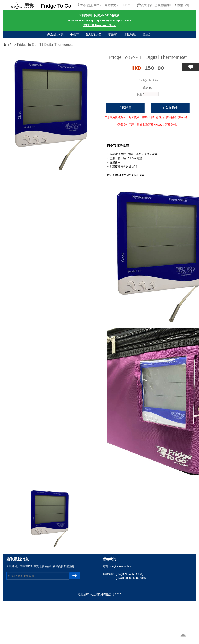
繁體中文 (112, 5)
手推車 (75, 34)
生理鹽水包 (94, 34)
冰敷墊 (113, 34)
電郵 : (107, 566)
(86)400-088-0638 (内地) (131, 578)
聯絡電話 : (109, 574)
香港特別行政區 (89, 5)
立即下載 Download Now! (99, 25)
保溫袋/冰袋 (55, 34)
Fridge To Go (148, 80)
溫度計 (147, 34)
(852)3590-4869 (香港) (130, 574)
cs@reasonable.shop (123, 566)
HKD (126, 5)
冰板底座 (130, 34)
